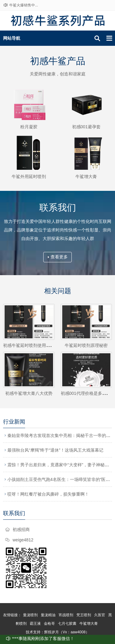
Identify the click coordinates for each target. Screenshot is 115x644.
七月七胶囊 (67, 624)
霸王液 (35, 624)
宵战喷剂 (66, 615)
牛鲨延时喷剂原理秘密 (86, 345)
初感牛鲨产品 (58, 61)
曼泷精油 (48, 615)
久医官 (100, 615)
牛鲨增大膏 (86, 176)
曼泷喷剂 (30, 615)
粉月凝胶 (29, 127)
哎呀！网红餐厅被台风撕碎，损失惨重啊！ (48, 494)
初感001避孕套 (86, 127)
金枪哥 (49, 624)
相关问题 (58, 291)
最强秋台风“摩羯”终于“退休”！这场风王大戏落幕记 (55, 450)
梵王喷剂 (84, 615)
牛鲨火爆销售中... (24, 5)
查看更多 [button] (58, 257)
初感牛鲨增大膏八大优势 (29, 393)
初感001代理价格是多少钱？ (88, 393)
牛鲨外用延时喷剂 (29, 176)
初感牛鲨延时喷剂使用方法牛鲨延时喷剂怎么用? (49, 345)
